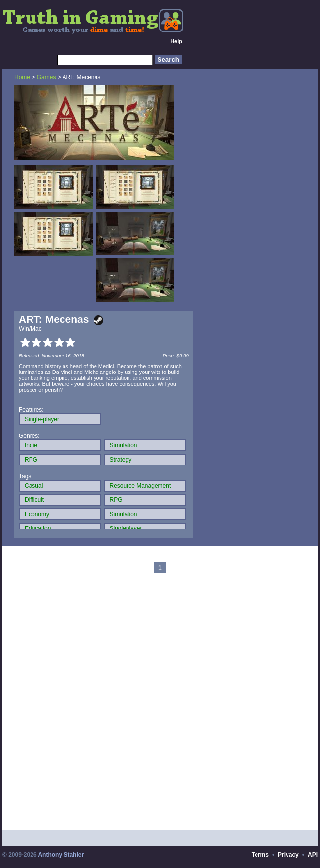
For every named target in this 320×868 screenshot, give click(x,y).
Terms (260, 855)
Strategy (121, 460)
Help (176, 41)
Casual (34, 486)
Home (22, 77)
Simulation (124, 445)
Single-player (42, 419)
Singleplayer (126, 528)
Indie (31, 445)
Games (47, 77)
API (313, 855)
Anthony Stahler (61, 855)
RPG (31, 460)
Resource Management (141, 486)
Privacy (288, 855)
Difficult (34, 500)
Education (38, 528)
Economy (37, 514)
